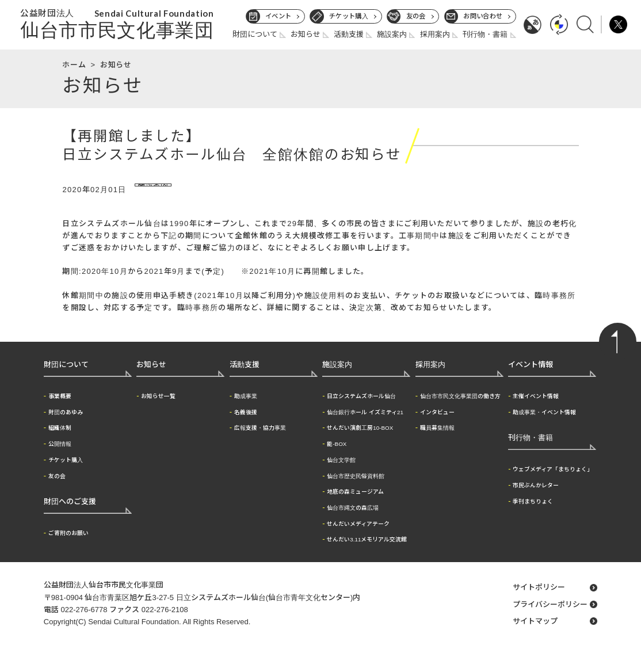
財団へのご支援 (70, 515)
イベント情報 (531, 378)
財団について (255, 34)
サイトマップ (535, 634)
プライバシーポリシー (550, 618)
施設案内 (392, 34)
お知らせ (306, 34)
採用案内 (435, 34)
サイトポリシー (539, 600)
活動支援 (349, 34)
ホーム (74, 65)
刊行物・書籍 (485, 34)
